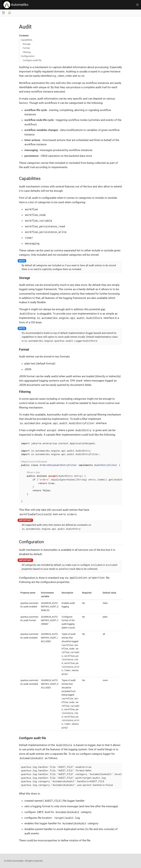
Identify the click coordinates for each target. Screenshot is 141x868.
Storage (27, 44)
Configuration (28, 56)
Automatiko (16, 5)
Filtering (27, 52)
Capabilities (26, 40)
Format (26, 48)
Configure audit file (32, 60)
